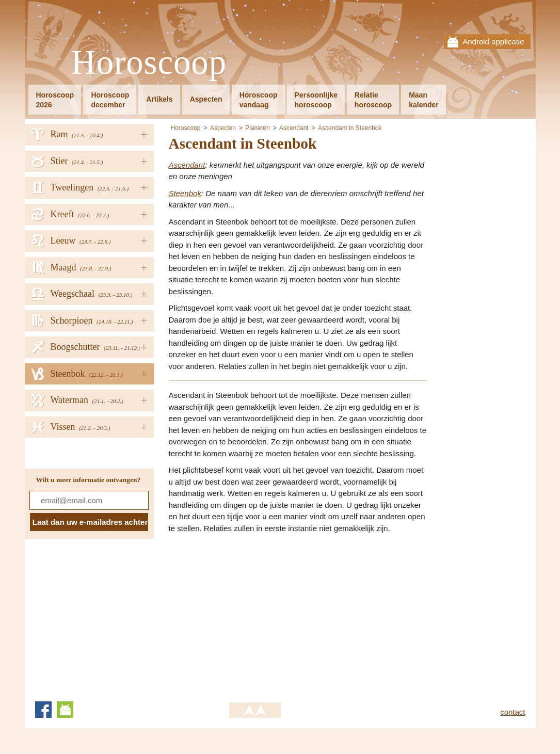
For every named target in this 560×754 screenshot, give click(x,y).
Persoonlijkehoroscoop (316, 100)
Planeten (257, 128)
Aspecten (206, 99)
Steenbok (185, 193)
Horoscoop (149, 63)
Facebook (43, 710)
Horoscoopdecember (110, 100)
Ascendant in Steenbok (350, 128)
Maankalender (424, 100)
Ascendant (294, 128)
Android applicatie (493, 42)
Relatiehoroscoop (373, 100)
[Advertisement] (255, 614)
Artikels (159, 99)
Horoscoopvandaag (259, 100)
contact (513, 712)
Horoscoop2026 (55, 100)
